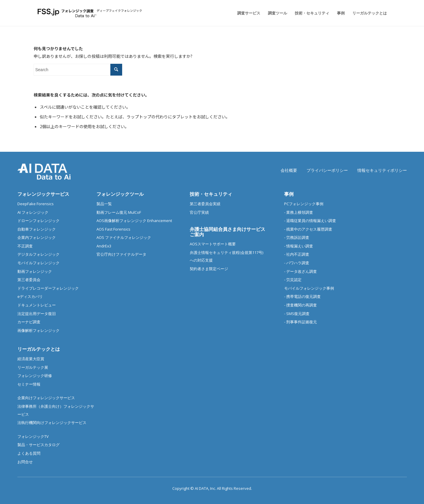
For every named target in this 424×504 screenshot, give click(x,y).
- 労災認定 (293, 280)
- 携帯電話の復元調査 (302, 296)
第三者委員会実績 (205, 204)
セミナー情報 (29, 384)
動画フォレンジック (35, 271)
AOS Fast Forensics (113, 229)
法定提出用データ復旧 (37, 314)
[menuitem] (249, 13)
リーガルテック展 (33, 367)
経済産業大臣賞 (31, 359)
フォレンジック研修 (35, 376)
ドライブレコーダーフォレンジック (48, 288)
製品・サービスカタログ (39, 445)
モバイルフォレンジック (39, 263)
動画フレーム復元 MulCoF (119, 212)
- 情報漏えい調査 (299, 246)
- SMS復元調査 (297, 314)
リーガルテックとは (39, 349)
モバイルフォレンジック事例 (309, 288)
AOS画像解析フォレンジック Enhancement (134, 221)
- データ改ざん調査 (301, 271)
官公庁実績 (199, 212)
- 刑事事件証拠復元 (301, 322)
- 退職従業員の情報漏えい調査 (310, 221)
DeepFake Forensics (36, 204)
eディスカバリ (30, 296)
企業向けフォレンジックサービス (46, 398)
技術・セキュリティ (211, 194)
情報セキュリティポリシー (382, 170)
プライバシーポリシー (327, 170)
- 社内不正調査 (297, 254)
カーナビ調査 (29, 322)
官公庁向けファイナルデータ (121, 254)
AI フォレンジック (33, 212)
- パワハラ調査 (297, 263)
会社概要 (289, 170)
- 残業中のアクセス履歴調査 (308, 229)
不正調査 (25, 246)
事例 (289, 194)
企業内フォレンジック (37, 237)
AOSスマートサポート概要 (213, 244)
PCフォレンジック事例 (304, 204)
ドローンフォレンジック (39, 221)
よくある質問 (29, 453)
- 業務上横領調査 (299, 212)
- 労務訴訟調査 (297, 237)
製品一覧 (104, 204)
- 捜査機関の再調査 (301, 305)
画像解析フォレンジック (39, 330)
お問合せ (25, 462)
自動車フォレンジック (37, 229)
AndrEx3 (104, 246)
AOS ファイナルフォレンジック (124, 237)
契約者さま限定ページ (209, 269)
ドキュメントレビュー (37, 305)
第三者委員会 (29, 280)
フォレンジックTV (33, 436)
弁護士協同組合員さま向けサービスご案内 (227, 232)
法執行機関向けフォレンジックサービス (52, 423)
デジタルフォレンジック (39, 254)
